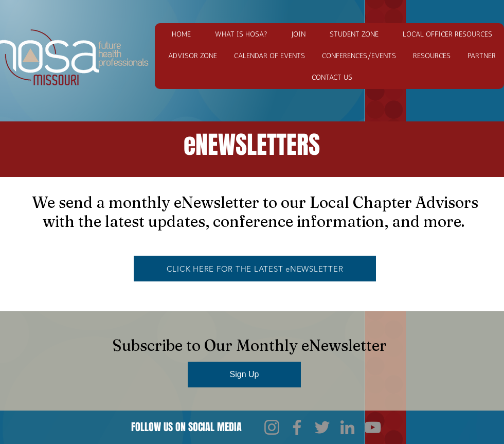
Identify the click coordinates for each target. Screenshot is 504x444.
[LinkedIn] (347, 427)
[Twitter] (322, 427)
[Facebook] (297, 427)
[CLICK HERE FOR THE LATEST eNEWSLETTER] (255, 269)
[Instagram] (272, 427)
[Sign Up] (244, 375)
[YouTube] (373, 427)
